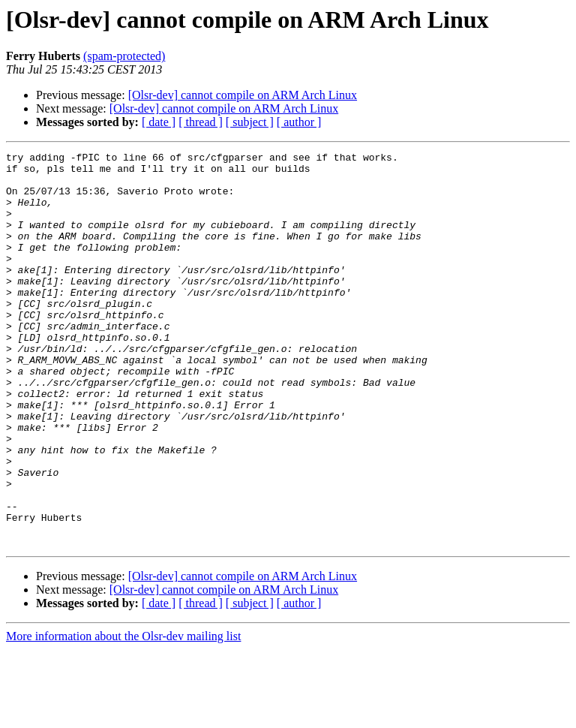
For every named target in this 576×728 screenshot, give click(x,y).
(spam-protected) (124, 56)
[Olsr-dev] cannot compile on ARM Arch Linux (243, 95)
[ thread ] (201, 122)
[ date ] (159, 122)
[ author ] (299, 122)
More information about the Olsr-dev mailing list (123, 715)
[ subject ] (250, 122)
